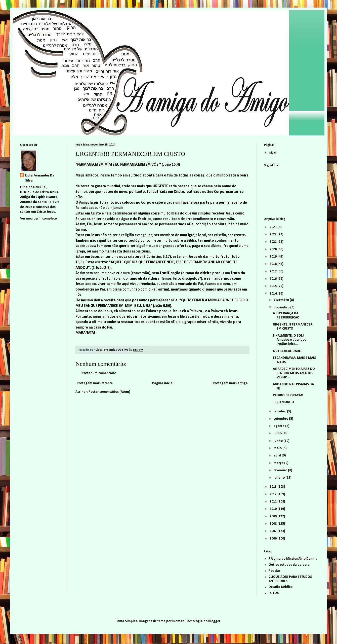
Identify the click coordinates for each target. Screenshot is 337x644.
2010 (273, 509)
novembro (282, 308)
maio (278, 448)
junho (279, 441)
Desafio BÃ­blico (281, 587)
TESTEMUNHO (283, 402)
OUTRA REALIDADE (287, 351)
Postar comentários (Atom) (109, 392)
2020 (273, 249)
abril (278, 456)
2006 (273, 539)
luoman (178, 621)
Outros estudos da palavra (289, 565)
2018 (273, 264)
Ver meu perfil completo (38, 219)
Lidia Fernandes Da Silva (40, 178)
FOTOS (274, 593)
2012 (273, 494)
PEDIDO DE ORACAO (288, 395)
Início (272, 153)
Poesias (275, 571)
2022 (273, 235)
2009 (273, 516)
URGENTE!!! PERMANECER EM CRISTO (293, 327)
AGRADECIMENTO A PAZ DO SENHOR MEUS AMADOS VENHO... (294, 373)
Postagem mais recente (95, 383)
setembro (281, 419)
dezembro (282, 300)
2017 (273, 272)
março (279, 463)
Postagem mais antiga (230, 383)
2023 (273, 227)
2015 (273, 286)
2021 (273, 242)
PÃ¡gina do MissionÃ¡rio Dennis (293, 559)
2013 (273, 487)
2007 (273, 531)
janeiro (280, 478)
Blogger (214, 621)
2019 (273, 257)
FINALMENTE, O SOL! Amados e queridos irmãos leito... (289, 340)
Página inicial (163, 383)
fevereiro (281, 470)
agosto (279, 426)
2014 (273, 294)
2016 (273, 279)
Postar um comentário (99, 373)
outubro (280, 412)
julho (278, 433)
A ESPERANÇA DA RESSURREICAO (286, 315)
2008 (273, 524)
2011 (273, 502)
